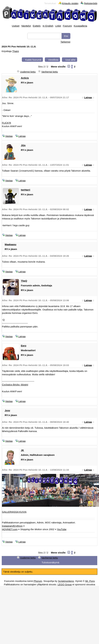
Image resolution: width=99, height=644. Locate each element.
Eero (24, 346)
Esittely (37, 26)
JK (22, 450)
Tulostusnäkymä (50, 562)
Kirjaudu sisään (70, 3)
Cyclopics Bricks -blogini (15, 385)
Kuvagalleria (80, 26)
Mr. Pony (90, 581)
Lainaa (88, 97)
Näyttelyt (26, 26)
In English (48, 26)
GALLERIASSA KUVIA (14, 512)
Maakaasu (11, 244)
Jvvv (7, 410)
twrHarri (26, 190)
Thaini (16, 51)
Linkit (58, 26)
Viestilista (53, 60)
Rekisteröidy (91, 3)
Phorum (38, 581)
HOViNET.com (10, 529)
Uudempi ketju (28, 72)
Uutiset (16, 26)
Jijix (23, 145)
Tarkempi (65, 42)
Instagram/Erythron (12, 526)
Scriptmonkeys (66, 581)
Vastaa (9, 136)
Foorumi (67, 26)
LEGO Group (65, 584)
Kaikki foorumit (33, 60)
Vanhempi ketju (49, 72)
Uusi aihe (70, 60)
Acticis (25, 78)
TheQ (24, 281)
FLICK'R (6, 123)
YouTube (62, 529)
